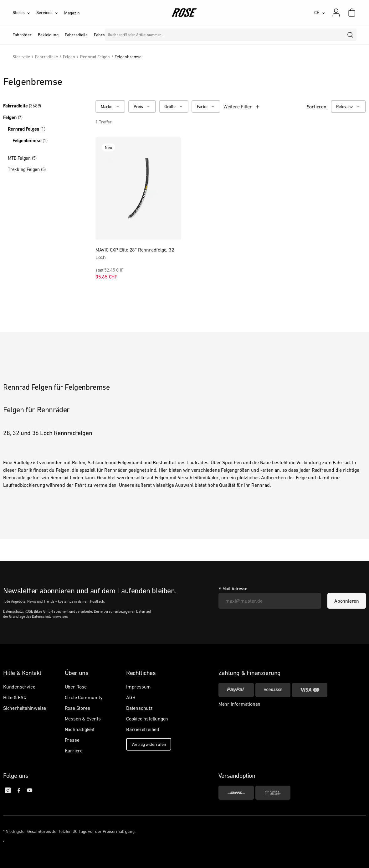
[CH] (320, 13)
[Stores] (24, 13)
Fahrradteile (22, 106)
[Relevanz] (348, 107)
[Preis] (142, 107)
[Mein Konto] (336, 13)
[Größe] (174, 107)
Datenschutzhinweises (50, 616)
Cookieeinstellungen (147, 719)
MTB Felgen (22, 158)
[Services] (50, 13)
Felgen (13, 117)
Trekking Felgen (27, 169)
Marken (152, 35)
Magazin (72, 13)
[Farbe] (206, 107)
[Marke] (110, 107)
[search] (351, 35)
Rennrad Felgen (26, 129)
